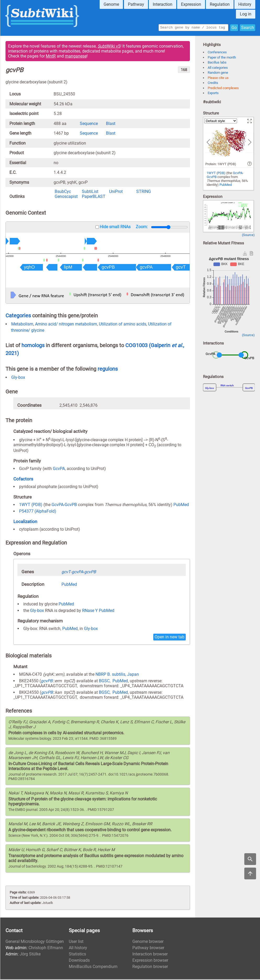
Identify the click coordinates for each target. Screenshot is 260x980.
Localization (25, 522)
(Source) (248, 236)
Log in (246, 14)
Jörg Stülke (30, 955)
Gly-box (18, 378)
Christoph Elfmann (46, 949)
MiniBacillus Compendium (93, 967)
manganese (76, 57)
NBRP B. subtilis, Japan (117, 675)
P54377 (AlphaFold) (38, 512)
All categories (218, 68)
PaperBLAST (94, 197)
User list (76, 942)
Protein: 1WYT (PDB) (221, 165)
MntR (51, 57)
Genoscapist (66, 197)
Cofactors (23, 480)
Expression (191, 4)
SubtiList (90, 192)
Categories (18, 316)
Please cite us (218, 79)
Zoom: (142, 228)
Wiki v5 (109, 47)
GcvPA (59, 469)
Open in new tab (169, 638)
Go (234, 28)
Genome (111, 4)
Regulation (220, 4)
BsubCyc (63, 192)
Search (248, 28)
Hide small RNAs (115, 228)
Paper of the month (222, 58)
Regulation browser (150, 967)
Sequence (89, 124)
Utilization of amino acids (123, 325)
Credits (213, 84)
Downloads (79, 961)
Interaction (163, 4)
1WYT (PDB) (31, 505)
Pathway (136, 4)
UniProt (116, 192)
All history (78, 949)
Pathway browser (148, 949)
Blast (111, 124)
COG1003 (137, 346)
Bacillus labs (217, 63)
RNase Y (90, 611)
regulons (108, 370)
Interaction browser (150, 955)
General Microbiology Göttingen (35, 942)
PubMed (181, 505)
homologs (33, 346)
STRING (144, 192)
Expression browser (150, 961)
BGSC (104, 682)
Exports (213, 94)
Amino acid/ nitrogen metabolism (66, 325)
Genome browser (148, 942)
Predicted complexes (223, 89)
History (245, 4)
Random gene (218, 73)
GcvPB (71, 505)
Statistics (77, 955)
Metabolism (22, 325)
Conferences (217, 53)
